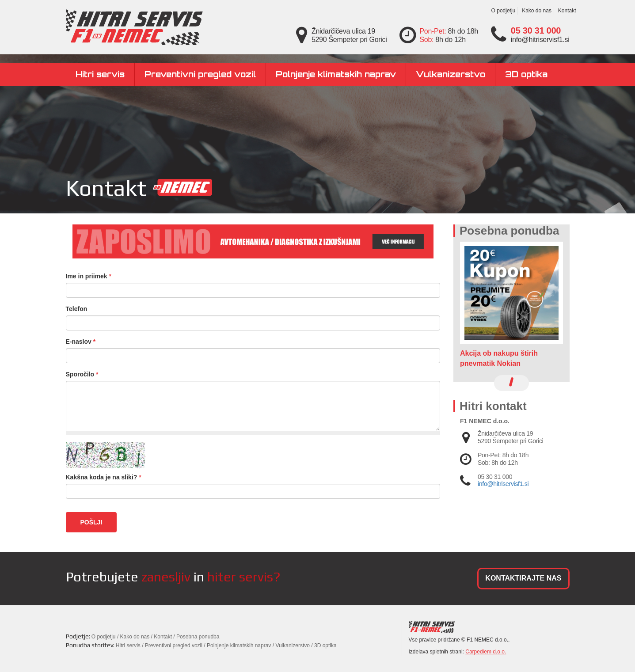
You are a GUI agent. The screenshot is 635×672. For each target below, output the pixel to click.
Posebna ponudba (198, 637)
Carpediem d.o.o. (486, 652)
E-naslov (81, 342)
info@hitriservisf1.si (503, 484)
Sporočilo (82, 374)
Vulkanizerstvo (451, 74)
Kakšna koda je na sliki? (104, 477)
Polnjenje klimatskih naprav (336, 74)
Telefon (77, 309)
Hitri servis (100, 74)
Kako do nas (537, 11)
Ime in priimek (89, 276)
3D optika (526, 74)
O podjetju (504, 11)
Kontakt (567, 11)
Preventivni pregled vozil (200, 74)
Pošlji (91, 522)
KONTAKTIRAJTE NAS (523, 578)
